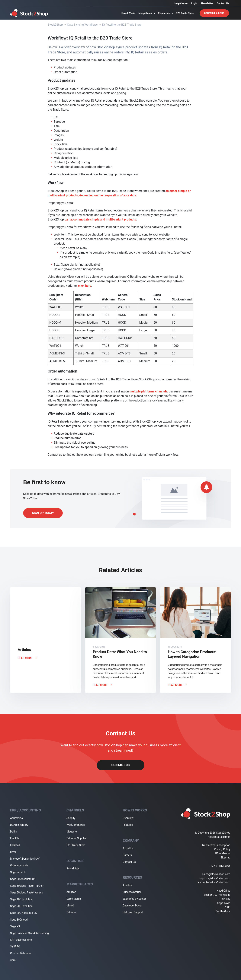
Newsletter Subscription (216, 845)
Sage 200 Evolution (21, 906)
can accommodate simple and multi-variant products (100, 219)
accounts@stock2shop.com (214, 882)
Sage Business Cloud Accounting (29, 933)
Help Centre (181, 3)
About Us (128, 848)
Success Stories (132, 892)
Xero (13, 960)
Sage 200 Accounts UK (24, 913)
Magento (72, 832)
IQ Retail (15, 845)
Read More (27, 658)
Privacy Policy (222, 849)
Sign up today (43, 513)
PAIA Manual (223, 853)
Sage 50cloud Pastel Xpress (27, 893)
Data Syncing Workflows (82, 25)
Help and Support (133, 912)
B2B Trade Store (185, 13)
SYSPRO (15, 947)
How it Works (128, 13)
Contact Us (223, 3)
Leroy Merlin (74, 899)
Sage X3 (15, 926)
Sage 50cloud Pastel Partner (27, 886)
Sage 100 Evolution (21, 899)
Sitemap (225, 858)
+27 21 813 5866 (220, 866)
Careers (127, 855)
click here (85, 286)
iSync (13, 852)
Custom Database (21, 953)
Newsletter (207, 3)
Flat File (15, 838)
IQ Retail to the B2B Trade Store (122, 25)
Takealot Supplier (77, 838)
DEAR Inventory (19, 825)
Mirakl (70, 905)
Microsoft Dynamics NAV (25, 859)
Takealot (71, 912)
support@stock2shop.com (215, 878)
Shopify (71, 818)
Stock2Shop (55, 25)
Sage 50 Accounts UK (23, 879)
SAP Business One (21, 940)
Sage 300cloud (19, 920)
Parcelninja (73, 868)
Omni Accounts (19, 865)
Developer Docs (132, 905)
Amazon (71, 892)
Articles (127, 885)
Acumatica (16, 818)
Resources (165, 13)
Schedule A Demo (214, 13)
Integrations (147, 13)
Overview (128, 818)
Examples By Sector (134, 899)
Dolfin (14, 832)
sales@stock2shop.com (216, 874)
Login (194, 3)
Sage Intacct (18, 872)
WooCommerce (76, 825)
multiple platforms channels (148, 391)
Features (128, 825)
